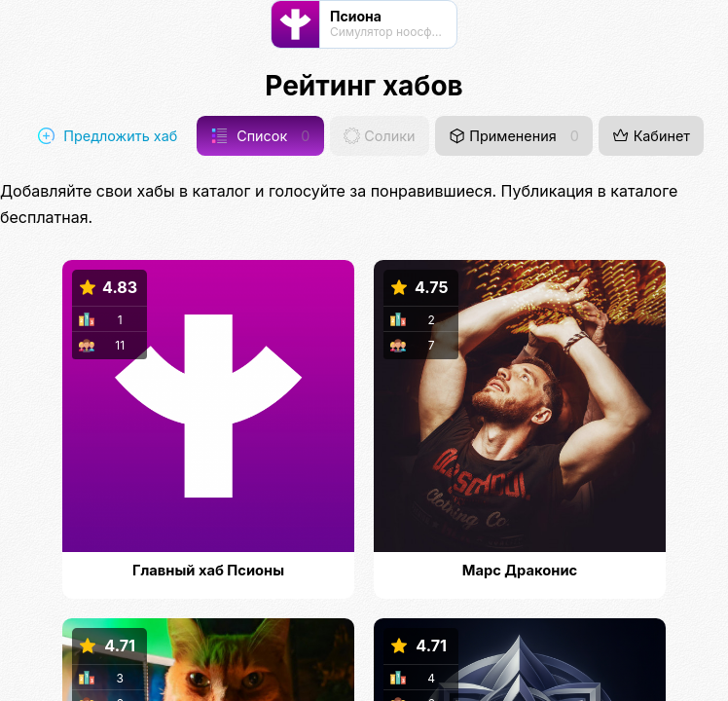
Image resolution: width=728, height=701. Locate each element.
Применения (514, 136)
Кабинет (651, 136)
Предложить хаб (108, 136)
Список (261, 136)
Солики (380, 136)
